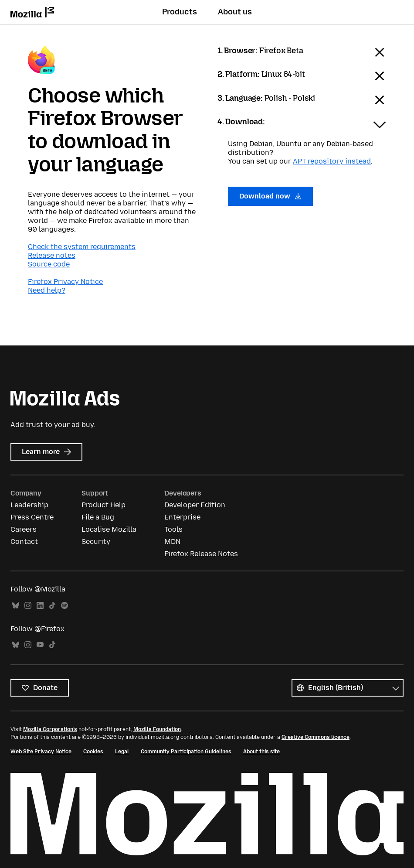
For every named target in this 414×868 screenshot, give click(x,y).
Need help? (47, 290)
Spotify (64, 606)
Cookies (93, 752)
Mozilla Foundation (157, 729)
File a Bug (98, 517)
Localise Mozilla (109, 529)
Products (180, 12)
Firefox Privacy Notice (65, 282)
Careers (24, 529)
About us (235, 12)
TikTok (52, 606)
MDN (172, 542)
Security (96, 542)
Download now (270, 196)
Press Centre (32, 517)
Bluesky (16, 606)
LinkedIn (40, 606)
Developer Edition (195, 505)
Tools (173, 529)
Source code (49, 264)
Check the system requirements (82, 247)
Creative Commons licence (316, 737)
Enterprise (182, 517)
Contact (24, 542)
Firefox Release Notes (201, 554)
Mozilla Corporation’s (50, 729)
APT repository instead (332, 161)
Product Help (103, 505)
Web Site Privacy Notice (41, 752)
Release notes (52, 255)
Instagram (28, 606)
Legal (122, 752)
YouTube (40, 645)
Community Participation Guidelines (186, 752)
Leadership (29, 505)
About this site (261, 752)
